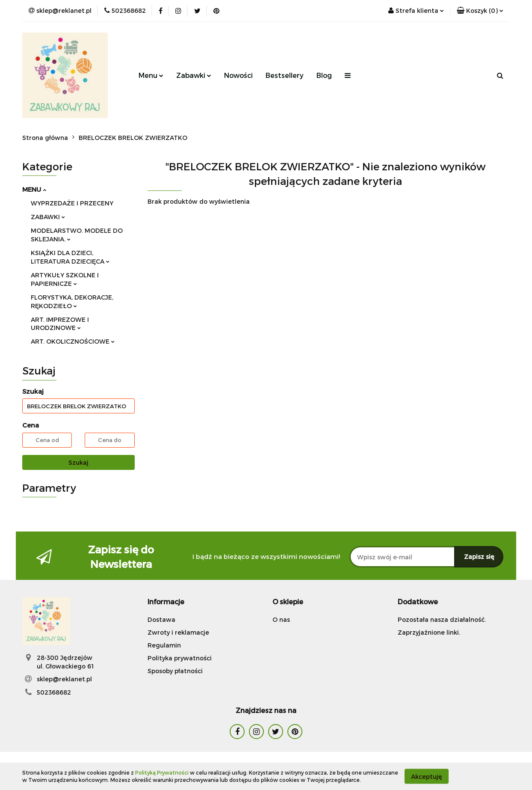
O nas (281, 619)
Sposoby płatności (175, 671)
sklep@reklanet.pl (64, 679)
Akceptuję (427, 776)
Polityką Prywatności (162, 772)
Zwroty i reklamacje (178, 632)
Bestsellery (285, 75)
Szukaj (78, 462)
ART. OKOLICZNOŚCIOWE (73, 341)
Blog (324, 75)
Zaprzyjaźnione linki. (429, 632)
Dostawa (161, 619)
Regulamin (164, 645)
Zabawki (194, 75)
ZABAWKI (48, 217)
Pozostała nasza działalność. (442, 619)
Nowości (238, 75)
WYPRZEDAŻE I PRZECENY (72, 203)
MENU (34, 189)
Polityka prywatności (180, 658)
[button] (480, 11)
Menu (151, 75)
